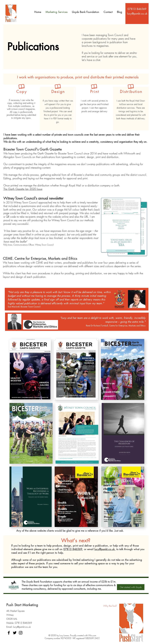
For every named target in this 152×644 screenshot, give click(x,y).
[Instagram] (21, 633)
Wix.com (92, 635)
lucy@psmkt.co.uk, (105, 549)
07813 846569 (73, 549)
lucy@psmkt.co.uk (22, 627)
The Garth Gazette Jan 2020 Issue (23, 189)
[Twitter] (15, 633)
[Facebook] (9, 633)
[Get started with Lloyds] (131, 587)
